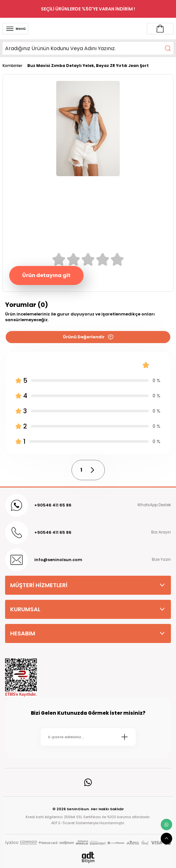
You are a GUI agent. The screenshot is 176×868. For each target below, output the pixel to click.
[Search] (88, 48)
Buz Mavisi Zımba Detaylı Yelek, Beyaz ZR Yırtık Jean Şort (88, 66)
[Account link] (160, 29)
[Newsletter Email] (88, 737)
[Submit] (125, 737)
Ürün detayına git (46, 275)
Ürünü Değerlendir (88, 337)
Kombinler (12, 66)
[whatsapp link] (166, 825)
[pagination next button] (92, 470)
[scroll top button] (166, 838)
